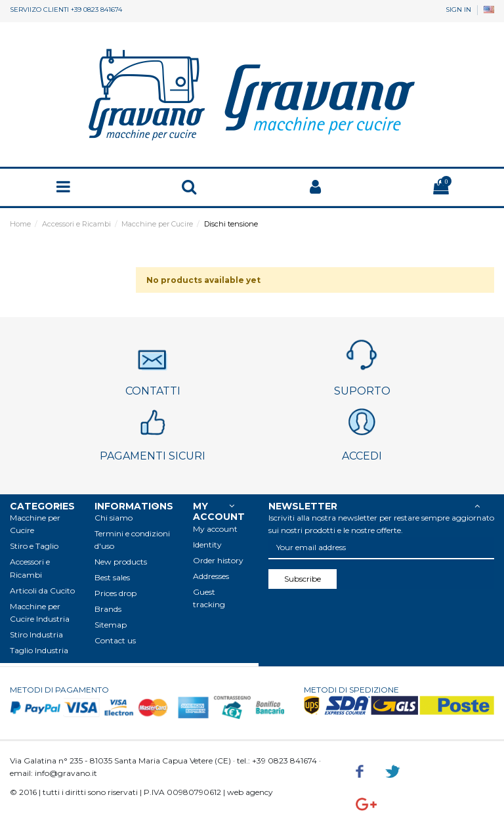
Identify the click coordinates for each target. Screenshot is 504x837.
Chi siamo (114, 518)
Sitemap (111, 625)
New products (121, 562)
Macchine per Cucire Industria (40, 612)
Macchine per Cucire (35, 524)
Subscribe (303, 579)
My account (215, 529)
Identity (207, 545)
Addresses (211, 576)
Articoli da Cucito (42, 590)
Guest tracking (209, 598)
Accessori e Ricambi (30, 568)
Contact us (115, 640)
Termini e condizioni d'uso (132, 540)
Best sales (112, 577)
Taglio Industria (39, 650)
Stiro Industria (36, 634)
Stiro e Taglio (34, 546)
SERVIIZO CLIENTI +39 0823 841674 (66, 10)
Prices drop (115, 593)
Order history (218, 560)
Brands (108, 609)
